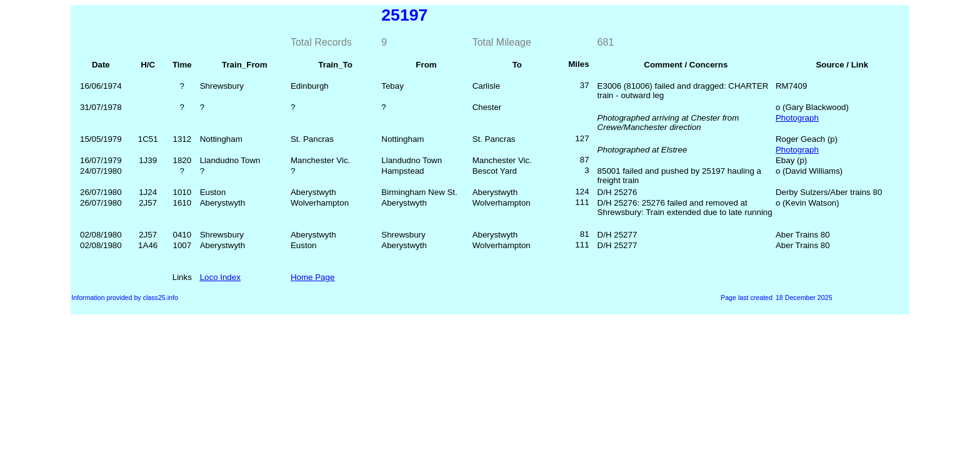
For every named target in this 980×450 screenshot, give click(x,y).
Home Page (312, 277)
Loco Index (220, 277)
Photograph (797, 118)
